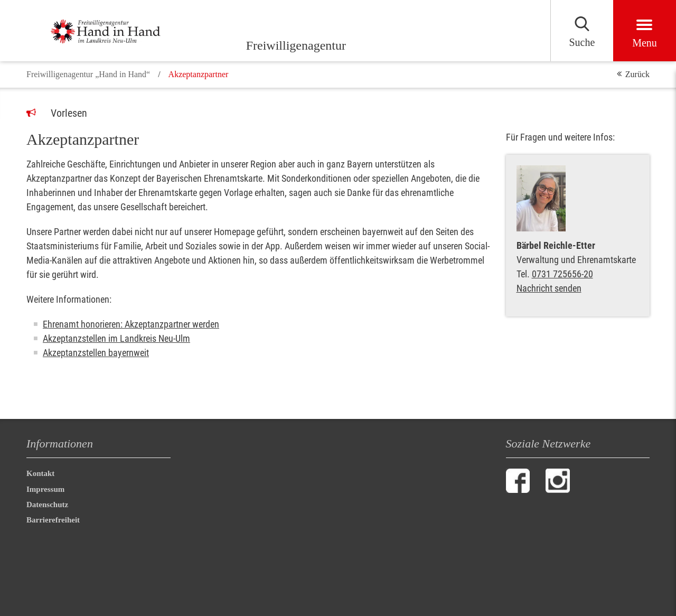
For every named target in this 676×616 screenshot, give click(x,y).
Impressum (45, 489)
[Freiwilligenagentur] (116, 31)
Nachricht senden (549, 288)
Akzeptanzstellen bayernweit (96, 353)
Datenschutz (47, 505)
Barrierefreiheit (55, 520)
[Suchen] (582, 31)
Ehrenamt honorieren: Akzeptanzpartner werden (131, 324)
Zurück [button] (637, 74)
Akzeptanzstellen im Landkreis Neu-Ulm (116, 338)
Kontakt (40, 473)
